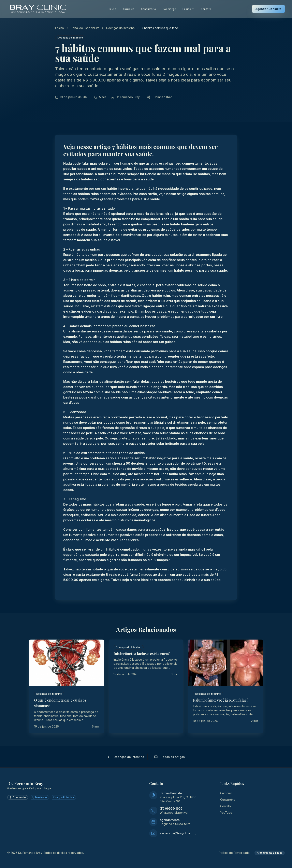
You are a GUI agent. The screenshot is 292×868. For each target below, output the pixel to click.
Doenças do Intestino (120, 28)
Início (113, 9)
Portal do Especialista (85, 28)
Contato (206, 9)
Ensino (188, 9)
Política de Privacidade (234, 853)
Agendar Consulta (268, 9)
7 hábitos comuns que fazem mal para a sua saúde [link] (161, 28)
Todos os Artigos (170, 757)
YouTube (226, 813)
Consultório (149, 9)
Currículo (129, 9)
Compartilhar (159, 97)
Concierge (169, 9)
